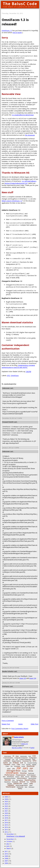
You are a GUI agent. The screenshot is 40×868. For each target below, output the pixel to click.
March (9, 848)
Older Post (35, 724)
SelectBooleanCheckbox (10, 778)
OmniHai (23, 773)
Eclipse (16, 763)
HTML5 (7, 766)
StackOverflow (30, 780)
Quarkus (17, 777)
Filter (19, 764)
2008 (6, 858)
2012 (6, 832)
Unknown (6, 388)
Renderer (34, 777)
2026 (6, 799)
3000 (6, 797)
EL (25, 763)
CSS (13, 760)
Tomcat (22, 782)
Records (27, 777)
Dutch (5, 763)
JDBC (9, 769)
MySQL (31, 771)
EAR (10, 763)
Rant (22, 777)
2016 (6, 823)
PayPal (32, 748)
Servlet (8, 780)
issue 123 (23, 678)
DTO (35, 761)
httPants (6, 686)
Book (30, 756)
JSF (19, 768)
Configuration (33, 758)
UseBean (26, 784)
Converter (8, 759)
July (8, 844)
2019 (6, 816)
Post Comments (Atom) (20, 729)
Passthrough (31, 773)
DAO (34, 759)
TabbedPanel (7, 782)
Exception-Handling (32, 763)
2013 (6, 830)
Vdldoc (31, 785)
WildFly (20, 789)
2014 (6, 827)
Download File (27, 761)
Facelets (7, 764)
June (8, 846)
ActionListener (8, 756)
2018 (6, 818)
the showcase (30, 135)
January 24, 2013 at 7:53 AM (11, 668)
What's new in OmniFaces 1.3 (12, 201)
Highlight (34, 765)
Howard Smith (8, 422)
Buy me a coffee (17, 748)
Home (20, 724)
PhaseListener (21, 775)
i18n (12, 766)
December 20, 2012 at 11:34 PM (12, 418)
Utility (31, 784)
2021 (6, 811)
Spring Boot (20, 780)
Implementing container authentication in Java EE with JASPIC (18, 366)
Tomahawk (15, 782)
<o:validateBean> (29, 181)
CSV (17, 760)
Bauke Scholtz (8, 671)
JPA (13, 769)
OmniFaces (15, 376)
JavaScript (30, 766)
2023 (6, 806)
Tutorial (33, 782)
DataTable (7, 761)
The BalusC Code (20, 4)
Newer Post (6, 724)
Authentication (24, 756)
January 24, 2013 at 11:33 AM (11, 683)
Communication (8, 758)
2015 (6, 825)
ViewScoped (11, 787)
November (10, 839)
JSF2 (9, 376)
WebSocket (20, 787)
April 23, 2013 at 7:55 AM (10, 716)
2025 (6, 801)
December (10, 834)
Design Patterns (16, 761)
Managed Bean (14, 771)
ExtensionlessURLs (20, 462)
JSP (31, 769)
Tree (28, 782)
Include (23, 766)
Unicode (9, 784)
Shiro (13, 780)
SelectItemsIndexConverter (16, 183)
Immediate (17, 766)
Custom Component (25, 759)
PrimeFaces (10, 777)
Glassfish (28, 765)
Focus (23, 765)
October (9, 841)
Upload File (18, 783)
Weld (26, 787)
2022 (6, 809)
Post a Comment (8, 721)
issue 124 (33, 678)
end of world (17, 33)
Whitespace (31, 787)
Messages (24, 771)
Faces (13, 765)
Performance (9, 775)
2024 (6, 804)
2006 (6, 863)
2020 (6, 813)
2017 (6, 820)
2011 (6, 851)
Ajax (17, 756)
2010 (6, 854)
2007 (6, 861)
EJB (22, 763)
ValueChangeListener (22, 785)
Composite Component (21, 758)
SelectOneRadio (32, 778)
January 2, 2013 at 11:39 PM (11, 448)
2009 (6, 856)
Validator (11, 785)
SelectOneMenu (22, 778)
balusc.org (25, 744)
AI (13, 756)
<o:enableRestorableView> (23, 115)
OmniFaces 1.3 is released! (16, 836)
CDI (34, 756)
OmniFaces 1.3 (7, 31)
